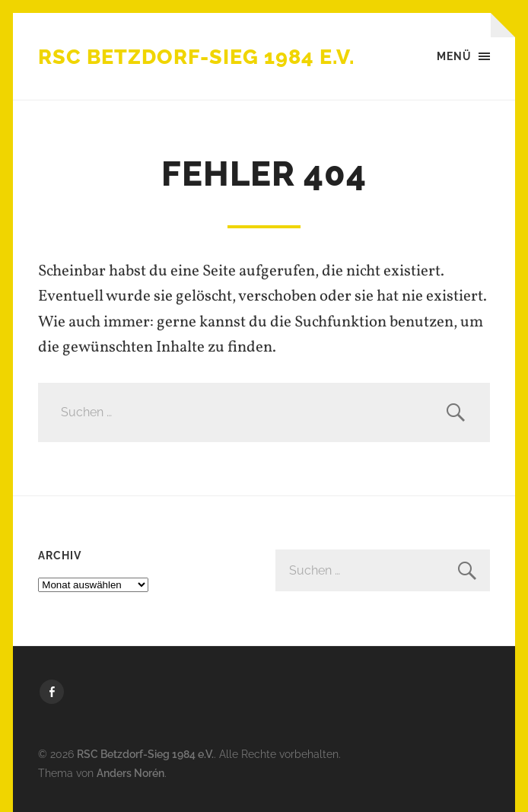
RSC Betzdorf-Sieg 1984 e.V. (196, 57)
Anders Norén (130, 773)
